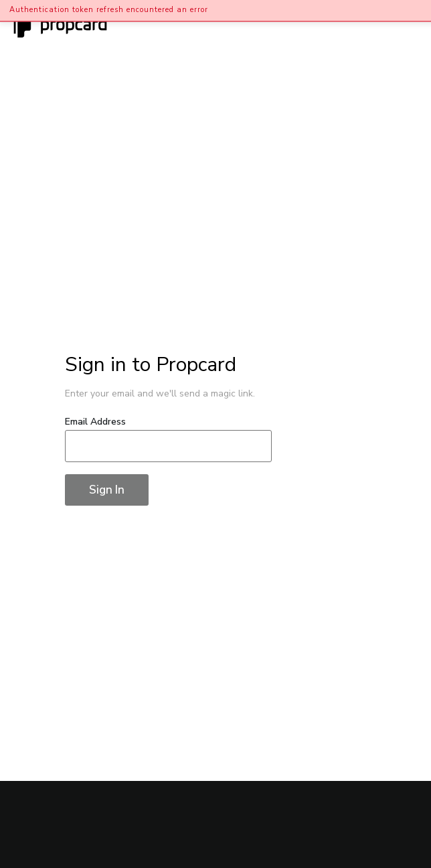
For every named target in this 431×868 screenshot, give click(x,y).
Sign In (107, 490)
